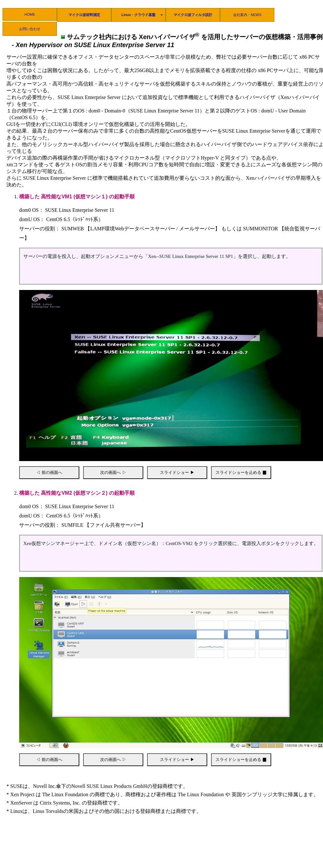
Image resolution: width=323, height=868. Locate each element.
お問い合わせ (30, 29)
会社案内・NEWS (247, 15)
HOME (30, 14)
